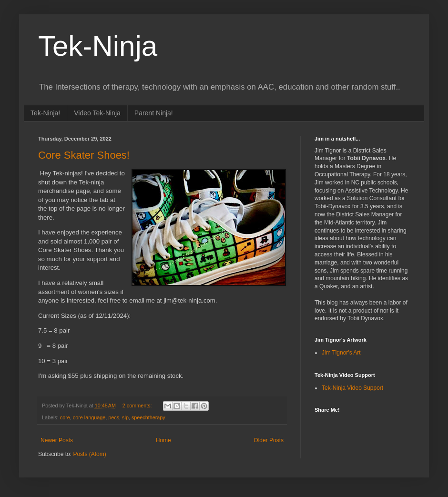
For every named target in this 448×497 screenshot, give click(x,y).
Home (163, 440)
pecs (114, 417)
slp (125, 417)
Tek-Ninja (98, 46)
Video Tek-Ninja (97, 113)
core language (89, 417)
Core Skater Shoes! (84, 155)
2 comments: (138, 406)
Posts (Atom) (89, 454)
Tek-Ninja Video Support (352, 388)
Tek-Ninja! (45, 113)
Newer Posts (57, 440)
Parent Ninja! (154, 113)
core (65, 417)
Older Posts (269, 440)
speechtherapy (148, 417)
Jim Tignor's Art (341, 353)
